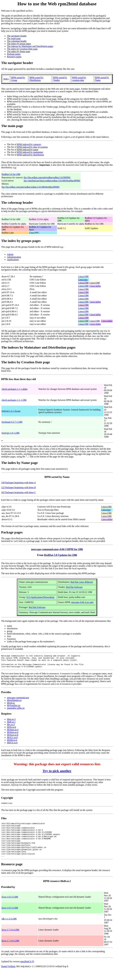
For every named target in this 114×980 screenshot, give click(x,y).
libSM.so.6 (12, 743)
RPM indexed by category (29, 144)
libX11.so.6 (12, 740)
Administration (14, 257)
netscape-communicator (18, 700)
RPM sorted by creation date (79, 79)
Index (6, 79)
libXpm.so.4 (13, 732)
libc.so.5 (11, 727)
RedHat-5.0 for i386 (11, 174)
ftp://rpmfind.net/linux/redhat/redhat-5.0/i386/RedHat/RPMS (52, 181)
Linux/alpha (95, 286)
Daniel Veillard (8, 976)
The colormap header (17, 41)
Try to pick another (57, 773)
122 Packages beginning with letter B (18, 487)
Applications (13, 260)
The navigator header (17, 36)
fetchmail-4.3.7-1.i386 (12, 422)
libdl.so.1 (11, 724)
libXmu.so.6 (13, 735)
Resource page (12, 874)
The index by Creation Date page (22, 49)
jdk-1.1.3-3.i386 (9, 929)
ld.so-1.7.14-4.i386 (10, 940)
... (2, 440)
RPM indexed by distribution (30, 155)
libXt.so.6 (11, 730)
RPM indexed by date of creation (32, 147)
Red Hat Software (74, 587)
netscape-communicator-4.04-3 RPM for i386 (57, 549)
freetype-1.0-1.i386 (11, 433)
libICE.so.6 (12, 745)
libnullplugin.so (14, 703)
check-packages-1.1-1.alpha (15, 389)
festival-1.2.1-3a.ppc (11, 411)
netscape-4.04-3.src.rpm (82, 602)
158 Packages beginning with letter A (18, 483)
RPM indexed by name (28, 150)
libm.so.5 (11, 722)
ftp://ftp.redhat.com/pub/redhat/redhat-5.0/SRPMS (47, 177)
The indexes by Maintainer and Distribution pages (30, 46)
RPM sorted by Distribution (36, 79)
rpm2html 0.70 (27, 971)
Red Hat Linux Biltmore (82, 582)
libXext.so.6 (13, 737)
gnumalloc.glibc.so (16, 711)
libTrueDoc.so (14, 708)
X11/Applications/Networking (40, 597)
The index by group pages (19, 44)
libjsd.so (11, 705)
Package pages (14, 54)
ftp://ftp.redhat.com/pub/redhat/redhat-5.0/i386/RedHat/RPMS (30, 187)
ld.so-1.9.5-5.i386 (10, 907)
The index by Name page (19, 51)
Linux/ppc (83, 280)
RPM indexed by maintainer (30, 152)
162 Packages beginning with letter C (18, 492)
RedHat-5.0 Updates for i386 (61, 555)
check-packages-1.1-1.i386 (14, 400)
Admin (10, 254)
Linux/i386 (83, 276)
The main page (14, 38)
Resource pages (14, 57)
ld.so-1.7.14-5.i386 (10, 951)
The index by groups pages (21, 241)
